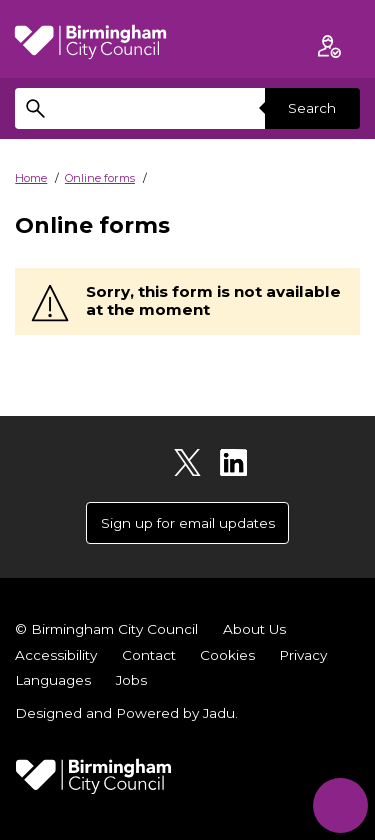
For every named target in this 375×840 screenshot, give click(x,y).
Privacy (303, 655)
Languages (53, 680)
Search (312, 108)
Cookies (227, 655)
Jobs (131, 680)
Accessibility (56, 655)
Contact (149, 655)
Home (31, 178)
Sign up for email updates (188, 523)
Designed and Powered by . (126, 713)
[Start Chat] (340, 805)
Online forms (100, 178)
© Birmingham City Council (106, 629)
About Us (254, 629)
